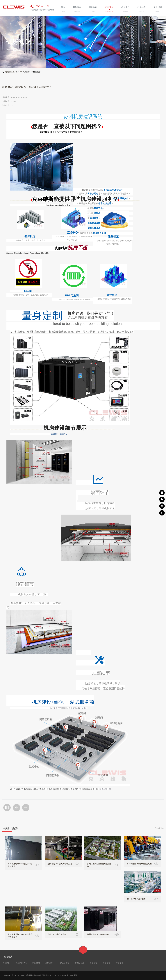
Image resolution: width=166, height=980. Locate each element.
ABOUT (158, 11)
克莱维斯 (44, 132)
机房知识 (26, 72)
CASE (93, 11)
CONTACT (141, 11)
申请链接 (94, 963)
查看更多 (160, 828)
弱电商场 (49, 963)
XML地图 (74, 975)
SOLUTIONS (77, 11)
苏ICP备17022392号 (61, 975)
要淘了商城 (80, 963)
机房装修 (37, 72)
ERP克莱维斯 (64, 963)
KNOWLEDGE (109, 11)
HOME (63, 11)
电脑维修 (36, 963)
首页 (17, 72)
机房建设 (78, 132)
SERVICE (125, 11)
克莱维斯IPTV (21, 963)
